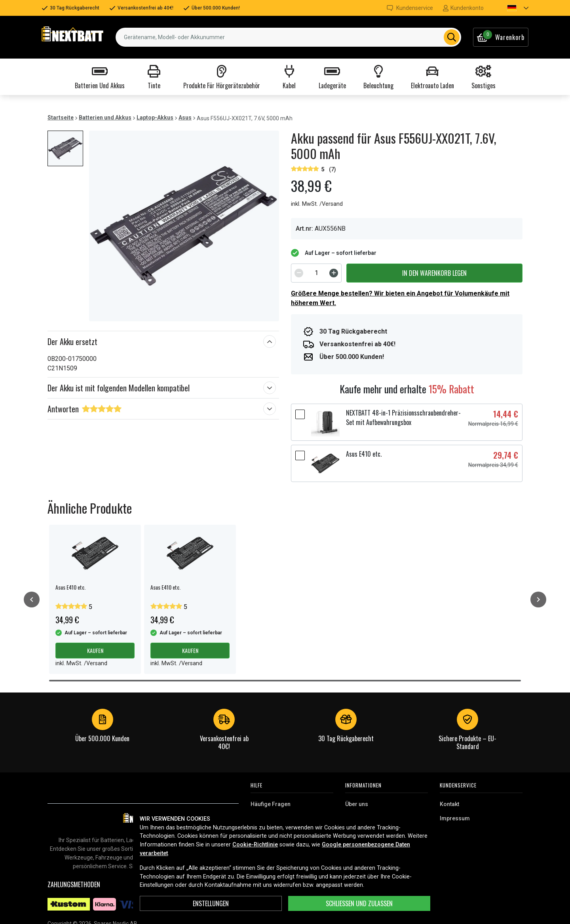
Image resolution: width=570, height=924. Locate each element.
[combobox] (288, 37)
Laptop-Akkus (155, 118)
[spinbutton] (316, 273)
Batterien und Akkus (105, 118)
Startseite (61, 118)
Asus (185, 118)
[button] (511, 8)
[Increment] (334, 273)
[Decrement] (299, 273)
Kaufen (95, 650)
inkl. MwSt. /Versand (317, 204)
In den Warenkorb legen (434, 273)
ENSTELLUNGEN (211, 903)
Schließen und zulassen (359, 903)
